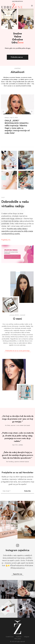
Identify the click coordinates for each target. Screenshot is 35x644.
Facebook (19, 637)
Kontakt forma (10, 637)
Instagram (27, 637)
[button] (3, 112)
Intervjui (7, 118)
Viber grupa (17, 639)
